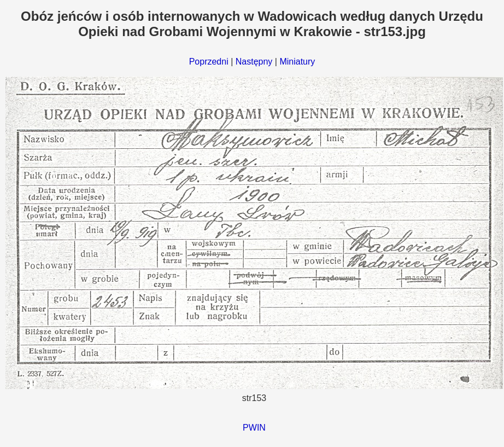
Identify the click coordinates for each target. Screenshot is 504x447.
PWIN (254, 428)
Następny (254, 62)
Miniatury (297, 62)
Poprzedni (209, 62)
